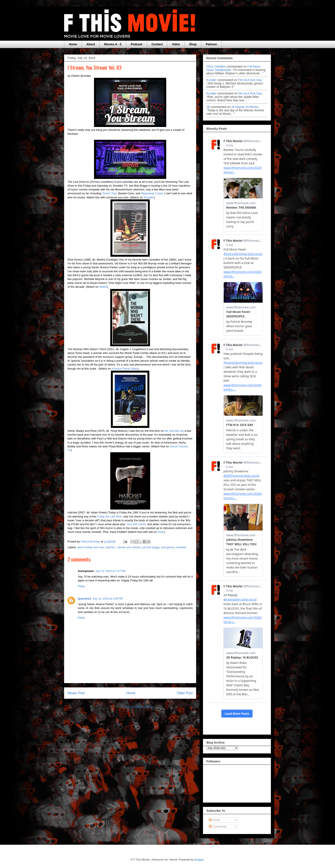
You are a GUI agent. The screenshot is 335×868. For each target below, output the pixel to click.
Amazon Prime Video (125, 369)
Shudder (149, 197)
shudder (181, 547)
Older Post (185, 693)
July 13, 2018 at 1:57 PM (110, 571)
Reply (81, 586)
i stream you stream (128, 547)
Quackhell (84, 599)
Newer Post (76, 693)
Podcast (137, 44)
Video (176, 44)
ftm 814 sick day (250, 80)
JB (208, 107)
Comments (218, 827)
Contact (157, 44)
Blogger (199, 860)
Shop (193, 44)
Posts (214, 820)
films (109, 517)
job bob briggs (151, 547)
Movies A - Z (113, 44)
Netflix (103, 287)
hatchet (110, 547)
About (91, 44)
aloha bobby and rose (91, 547)
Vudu (161, 532)
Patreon (211, 44)
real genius (168, 547)
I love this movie (136, 524)
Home (73, 44)
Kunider (212, 80)
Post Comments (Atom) (139, 707)
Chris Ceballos (216, 66)
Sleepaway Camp (152, 193)
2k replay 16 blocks (245, 107)
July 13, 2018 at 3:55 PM (107, 599)
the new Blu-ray (174, 431)
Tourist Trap (109, 193)
